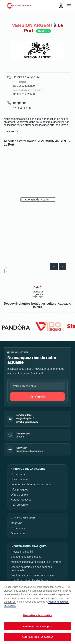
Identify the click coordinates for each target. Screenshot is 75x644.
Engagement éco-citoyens (26, 557)
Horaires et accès (21, 500)
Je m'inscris (38, 397)
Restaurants (18, 528)
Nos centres (18, 474)
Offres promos (19, 533)
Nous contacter (20, 479)
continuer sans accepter (38, 626)
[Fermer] (69, 587)
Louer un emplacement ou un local (31, 484)
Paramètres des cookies (37, 615)
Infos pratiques (19, 490)
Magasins (16, 523)
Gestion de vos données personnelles (33, 575)
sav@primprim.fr (25, 419)
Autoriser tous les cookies (37, 637)
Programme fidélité (22, 552)
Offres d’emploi (20, 495)
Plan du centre (19, 505)
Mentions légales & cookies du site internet (36, 562)
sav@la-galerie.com (27, 422)
